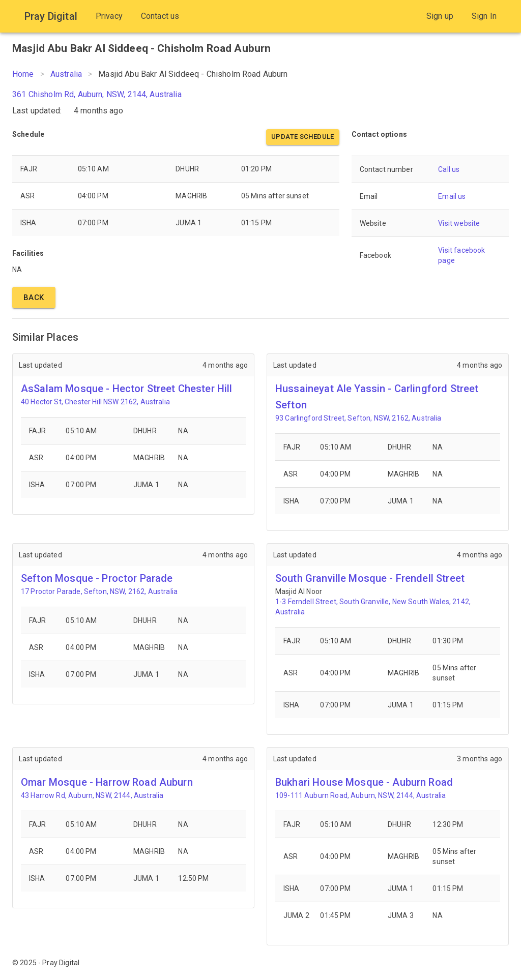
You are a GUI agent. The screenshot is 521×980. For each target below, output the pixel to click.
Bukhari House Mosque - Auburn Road (364, 782)
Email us (452, 196)
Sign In (484, 16)
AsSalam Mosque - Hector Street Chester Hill (126, 389)
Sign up (440, 16)
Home (23, 74)
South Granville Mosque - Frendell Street (370, 578)
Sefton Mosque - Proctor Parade (97, 578)
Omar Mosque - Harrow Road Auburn (107, 782)
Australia (66, 74)
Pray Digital (51, 16)
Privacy (109, 16)
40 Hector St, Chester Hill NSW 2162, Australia (95, 402)
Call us (449, 169)
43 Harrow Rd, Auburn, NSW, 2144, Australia (92, 795)
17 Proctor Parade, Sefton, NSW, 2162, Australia (99, 591)
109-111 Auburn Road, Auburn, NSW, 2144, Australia (360, 795)
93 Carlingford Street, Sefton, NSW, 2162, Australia (358, 418)
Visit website (459, 223)
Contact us (160, 16)
